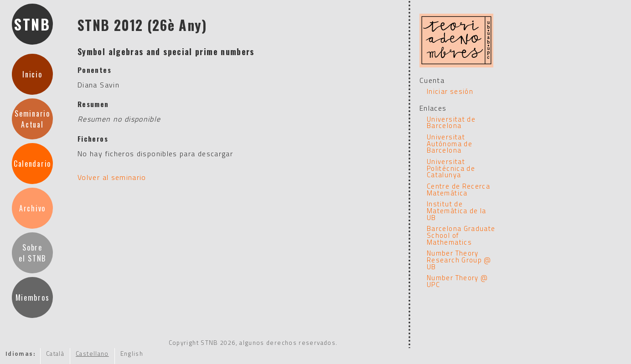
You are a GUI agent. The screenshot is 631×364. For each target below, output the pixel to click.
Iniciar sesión (450, 91)
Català (55, 354)
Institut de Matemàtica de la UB (457, 210)
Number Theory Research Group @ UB (459, 260)
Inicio (32, 74)
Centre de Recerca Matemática (458, 190)
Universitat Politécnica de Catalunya (451, 168)
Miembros (32, 297)
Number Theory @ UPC (457, 281)
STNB (32, 24)
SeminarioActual (32, 119)
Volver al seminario (112, 177)
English (132, 354)
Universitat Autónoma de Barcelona (450, 144)
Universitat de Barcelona (451, 123)
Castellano (92, 354)
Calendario (32, 164)
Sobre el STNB (32, 253)
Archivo (32, 208)
